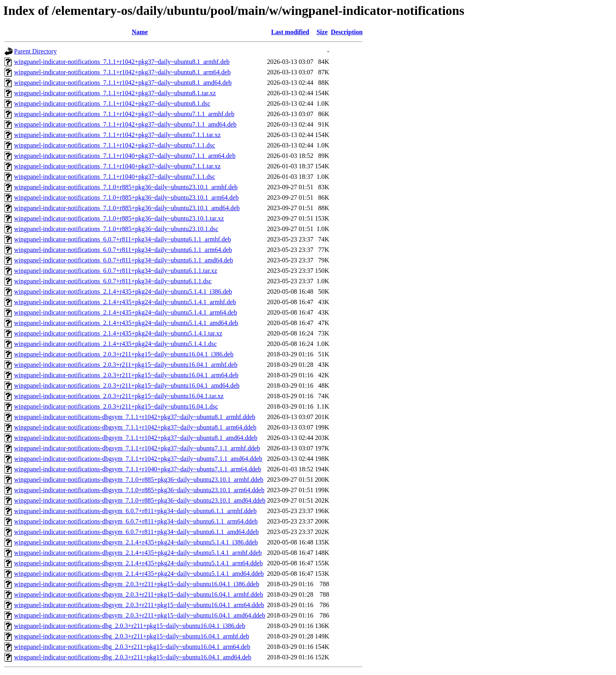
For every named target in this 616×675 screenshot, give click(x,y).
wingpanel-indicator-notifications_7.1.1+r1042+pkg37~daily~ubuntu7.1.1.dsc (115, 145)
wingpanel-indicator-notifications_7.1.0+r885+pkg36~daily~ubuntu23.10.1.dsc (116, 229)
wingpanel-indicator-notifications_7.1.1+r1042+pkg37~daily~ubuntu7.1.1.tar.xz (117, 135)
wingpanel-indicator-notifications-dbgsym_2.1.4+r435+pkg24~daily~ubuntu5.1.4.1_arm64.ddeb (138, 563)
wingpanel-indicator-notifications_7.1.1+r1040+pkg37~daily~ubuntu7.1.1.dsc (115, 177)
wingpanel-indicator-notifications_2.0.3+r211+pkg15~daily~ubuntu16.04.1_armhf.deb (126, 365)
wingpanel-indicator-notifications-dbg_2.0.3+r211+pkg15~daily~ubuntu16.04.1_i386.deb (130, 626)
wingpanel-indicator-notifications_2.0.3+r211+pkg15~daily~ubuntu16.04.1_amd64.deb (127, 386)
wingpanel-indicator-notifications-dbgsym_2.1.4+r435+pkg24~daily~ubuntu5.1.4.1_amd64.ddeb (139, 574)
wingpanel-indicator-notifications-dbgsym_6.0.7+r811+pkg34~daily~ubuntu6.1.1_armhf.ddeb (135, 511)
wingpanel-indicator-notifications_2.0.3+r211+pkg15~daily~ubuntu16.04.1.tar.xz (119, 396)
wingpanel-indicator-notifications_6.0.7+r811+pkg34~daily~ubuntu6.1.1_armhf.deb (123, 239)
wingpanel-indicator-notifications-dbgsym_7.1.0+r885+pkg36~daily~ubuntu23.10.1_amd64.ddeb (140, 500)
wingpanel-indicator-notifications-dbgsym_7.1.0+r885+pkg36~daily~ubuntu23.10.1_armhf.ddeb (139, 480)
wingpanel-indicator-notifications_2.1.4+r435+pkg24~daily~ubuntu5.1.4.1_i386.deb (123, 291)
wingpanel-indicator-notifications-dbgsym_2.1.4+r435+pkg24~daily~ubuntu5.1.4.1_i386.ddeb (136, 542)
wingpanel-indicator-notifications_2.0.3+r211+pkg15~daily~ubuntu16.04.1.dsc (116, 406)
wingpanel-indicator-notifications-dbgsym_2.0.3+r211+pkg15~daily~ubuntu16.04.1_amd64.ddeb (140, 615)
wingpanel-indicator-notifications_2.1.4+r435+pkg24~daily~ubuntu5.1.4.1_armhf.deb (125, 302)
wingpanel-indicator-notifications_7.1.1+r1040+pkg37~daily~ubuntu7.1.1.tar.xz (117, 166)
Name (140, 32)
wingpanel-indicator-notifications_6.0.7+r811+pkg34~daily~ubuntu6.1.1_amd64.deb (124, 260)
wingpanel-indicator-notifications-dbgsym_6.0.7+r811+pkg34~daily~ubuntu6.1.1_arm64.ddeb (136, 521)
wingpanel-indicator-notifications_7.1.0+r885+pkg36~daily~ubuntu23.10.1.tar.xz (119, 218)
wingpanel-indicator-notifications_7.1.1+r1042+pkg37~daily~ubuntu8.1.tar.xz (115, 93)
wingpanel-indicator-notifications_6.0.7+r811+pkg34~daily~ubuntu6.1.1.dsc (113, 281)
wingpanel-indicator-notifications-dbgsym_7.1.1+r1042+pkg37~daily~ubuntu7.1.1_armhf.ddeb (137, 448)
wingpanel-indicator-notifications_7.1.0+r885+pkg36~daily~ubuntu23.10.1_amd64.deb (127, 208)
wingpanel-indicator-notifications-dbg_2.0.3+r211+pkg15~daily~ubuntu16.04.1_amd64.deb (133, 657)
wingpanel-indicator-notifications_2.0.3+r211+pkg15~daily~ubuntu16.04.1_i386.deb (124, 354)
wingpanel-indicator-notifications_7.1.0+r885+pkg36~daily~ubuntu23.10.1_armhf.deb (126, 187)
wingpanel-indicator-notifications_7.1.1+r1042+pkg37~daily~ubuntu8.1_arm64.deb (122, 72)
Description (347, 32)
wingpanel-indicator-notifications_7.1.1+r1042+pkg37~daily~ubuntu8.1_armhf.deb (122, 62)
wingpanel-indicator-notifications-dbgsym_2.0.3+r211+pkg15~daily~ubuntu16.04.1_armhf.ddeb (139, 594)
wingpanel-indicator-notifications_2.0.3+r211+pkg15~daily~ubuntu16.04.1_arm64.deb (126, 375)
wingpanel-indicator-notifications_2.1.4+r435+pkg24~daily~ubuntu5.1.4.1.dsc (115, 344)
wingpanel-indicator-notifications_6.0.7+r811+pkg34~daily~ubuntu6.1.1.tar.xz (116, 271)
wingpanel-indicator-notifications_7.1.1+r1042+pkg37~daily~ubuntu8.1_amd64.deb (123, 83)
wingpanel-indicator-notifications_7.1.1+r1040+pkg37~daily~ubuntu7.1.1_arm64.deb (125, 156)
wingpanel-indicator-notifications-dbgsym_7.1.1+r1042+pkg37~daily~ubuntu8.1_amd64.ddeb (136, 438)
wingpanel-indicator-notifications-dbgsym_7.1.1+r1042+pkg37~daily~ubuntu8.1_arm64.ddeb (135, 427)
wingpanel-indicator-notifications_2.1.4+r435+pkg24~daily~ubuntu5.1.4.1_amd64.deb (126, 323)
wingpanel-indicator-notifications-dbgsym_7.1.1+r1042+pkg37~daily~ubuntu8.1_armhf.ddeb (135, 417)
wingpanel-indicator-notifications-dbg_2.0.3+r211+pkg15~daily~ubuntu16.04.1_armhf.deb (132, 636)
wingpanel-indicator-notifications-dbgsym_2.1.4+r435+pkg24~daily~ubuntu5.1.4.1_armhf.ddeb (138, 553)
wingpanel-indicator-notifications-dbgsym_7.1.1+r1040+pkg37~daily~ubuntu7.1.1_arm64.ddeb (138, 469)
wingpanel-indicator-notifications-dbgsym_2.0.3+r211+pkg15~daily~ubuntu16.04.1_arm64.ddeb (139, 605)
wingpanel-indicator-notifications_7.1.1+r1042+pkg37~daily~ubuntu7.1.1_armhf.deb (124, 114)
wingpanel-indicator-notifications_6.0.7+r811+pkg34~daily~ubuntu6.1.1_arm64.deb (123, 250)
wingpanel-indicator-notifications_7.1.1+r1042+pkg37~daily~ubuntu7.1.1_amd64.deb (125, 124)
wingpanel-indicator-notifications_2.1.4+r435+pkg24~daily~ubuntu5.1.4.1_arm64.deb (126, 312)
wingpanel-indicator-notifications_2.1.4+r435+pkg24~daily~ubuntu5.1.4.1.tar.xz (118, 333)
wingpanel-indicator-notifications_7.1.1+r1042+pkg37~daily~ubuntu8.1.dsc (112, 103)
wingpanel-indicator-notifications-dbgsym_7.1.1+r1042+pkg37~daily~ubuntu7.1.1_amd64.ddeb (138, 459)
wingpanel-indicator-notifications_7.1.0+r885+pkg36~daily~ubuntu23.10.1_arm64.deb (126, 197)
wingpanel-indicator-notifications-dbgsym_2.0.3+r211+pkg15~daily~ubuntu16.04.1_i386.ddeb (137, 584)
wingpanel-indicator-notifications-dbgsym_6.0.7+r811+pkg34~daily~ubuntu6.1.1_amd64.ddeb (136, 532)
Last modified (290, 32)
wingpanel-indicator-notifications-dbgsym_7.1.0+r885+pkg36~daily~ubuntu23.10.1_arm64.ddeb (139, 490)
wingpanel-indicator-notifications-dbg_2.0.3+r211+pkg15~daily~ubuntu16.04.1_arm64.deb (132, 647)
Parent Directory (35, 51)
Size (322, 32)
